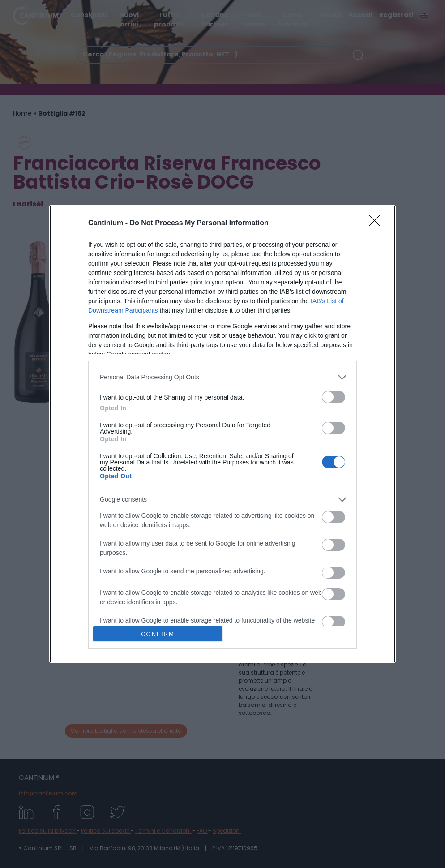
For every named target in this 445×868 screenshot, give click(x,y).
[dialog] (222, 434)
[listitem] (222, 377)
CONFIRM (158, 634)
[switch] (334, 397)
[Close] (377, 223)
